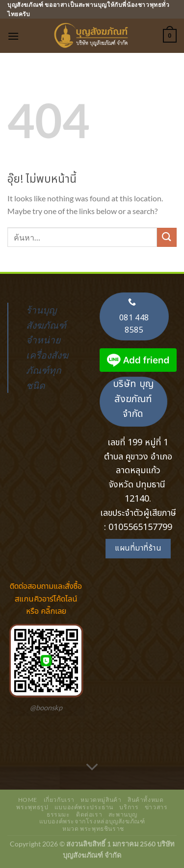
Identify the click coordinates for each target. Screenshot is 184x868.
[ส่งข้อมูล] (167, 237)
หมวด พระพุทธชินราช (93, 829)
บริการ (129, 807)
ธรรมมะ (58, 814)
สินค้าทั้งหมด (146, 800)
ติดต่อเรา (89, 814)
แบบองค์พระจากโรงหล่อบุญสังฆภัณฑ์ (92, 821)
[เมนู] (13, 36)
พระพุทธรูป (32, 807)
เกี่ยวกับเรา (59, 800)
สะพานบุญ (123, 814)
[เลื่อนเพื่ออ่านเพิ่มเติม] (92, 768)
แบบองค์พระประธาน (84, 807)
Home (28, 800)
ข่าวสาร (156, 807)
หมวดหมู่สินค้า (101, 800)
